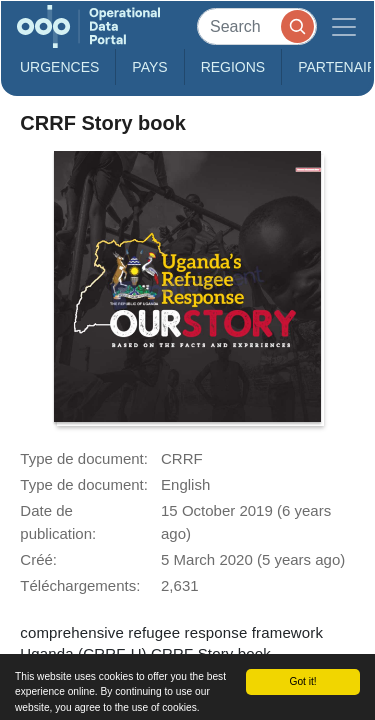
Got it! (302, 681)
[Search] (257, 26)
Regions (233, 67)
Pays (149, 67)
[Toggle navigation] (344, 26)
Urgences (59, 67)
